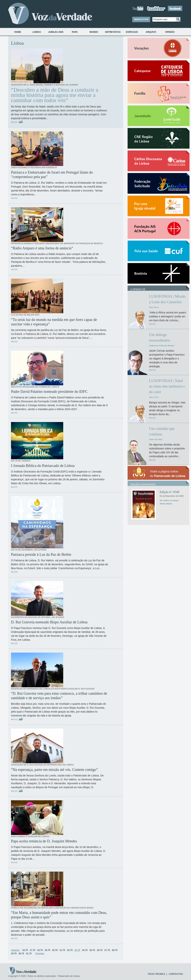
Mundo (94, 32)
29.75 (14, 954)
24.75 (85, 950)
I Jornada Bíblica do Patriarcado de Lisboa (43, 466)
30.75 (21, 954)
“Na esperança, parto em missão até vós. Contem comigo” (54, 770)
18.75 (40, 950)
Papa (75, 32)
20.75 (55, 950)
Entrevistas (113, 32)
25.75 (92, 950)
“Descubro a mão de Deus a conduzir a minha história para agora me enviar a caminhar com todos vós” (55, 95)
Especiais (132, 32)
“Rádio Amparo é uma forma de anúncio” (42, 248)
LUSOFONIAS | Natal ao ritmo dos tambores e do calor (167, 386)
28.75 (115, 950)
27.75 (107, 950)
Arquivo (151, 32)
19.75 (47, 950)
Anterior (15, 950)
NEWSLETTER (141, 19)
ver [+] (14, 122)
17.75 (32, 950)
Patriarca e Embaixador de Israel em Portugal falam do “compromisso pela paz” (52, 175)
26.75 (100, 950)
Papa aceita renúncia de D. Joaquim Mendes (44, 841)
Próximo (40, 954)
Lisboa (37, 32)
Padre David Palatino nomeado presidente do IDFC (49, 391)
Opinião (170, 32)
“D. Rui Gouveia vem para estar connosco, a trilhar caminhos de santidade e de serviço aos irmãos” (59, 696)
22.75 (70, 950)
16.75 (25, 950)
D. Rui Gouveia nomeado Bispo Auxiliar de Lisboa (49, 622)
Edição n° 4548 (169, 492)
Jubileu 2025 (56, 32)
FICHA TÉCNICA (156, 974)
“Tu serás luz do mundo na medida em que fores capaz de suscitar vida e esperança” (54, 322)
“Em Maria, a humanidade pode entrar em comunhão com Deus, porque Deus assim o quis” (59, 915)
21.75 (62, 950)
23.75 (77, 950)
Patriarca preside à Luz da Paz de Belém (41, 554)
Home (18, 32)
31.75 (29, 954)
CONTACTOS (176, 974)
